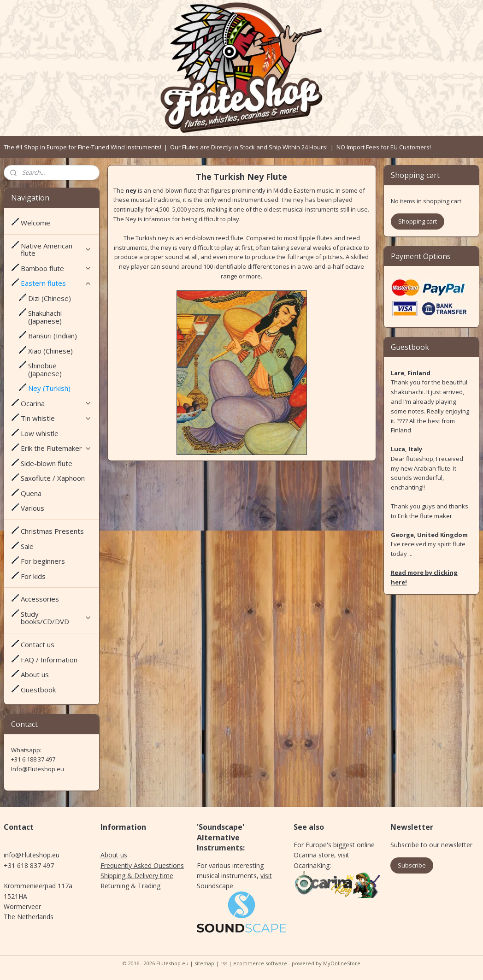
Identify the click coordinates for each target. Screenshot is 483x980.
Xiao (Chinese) (50, 351)
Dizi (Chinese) (50, 298)
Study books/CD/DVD (56, 618)
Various (32, 508)
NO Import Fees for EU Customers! (384, 147)
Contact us (38, 644)
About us (35, 674)
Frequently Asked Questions (142, 865)
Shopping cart (418, 221)
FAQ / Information (49, 660)
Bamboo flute (56, 268)
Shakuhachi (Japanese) (45, 317)
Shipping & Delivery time (137, 876)
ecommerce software (260, 963)
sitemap (204, 963)
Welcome (35, 223)
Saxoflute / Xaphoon (53, 478)
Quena (31, 493)
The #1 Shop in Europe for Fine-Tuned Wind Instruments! (82, 147)
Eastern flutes (56, 283)
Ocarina (56, 403)
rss (224, 963)
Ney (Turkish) (49, 388)
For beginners (43, 561)
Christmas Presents (52, 531)
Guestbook (38, 690)
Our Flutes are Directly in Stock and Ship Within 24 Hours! (249, 147)
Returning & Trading (130, 886)
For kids (33, 576)
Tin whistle (56, 418)
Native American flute (56, 250)
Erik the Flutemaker (56, 448)
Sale (27, 546)
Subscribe (412, 865)
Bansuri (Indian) (53, 336)
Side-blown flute (47, 463)
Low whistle (40, 433)
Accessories (40, 599)
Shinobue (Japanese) (45, 369)
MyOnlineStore (342, 963)
